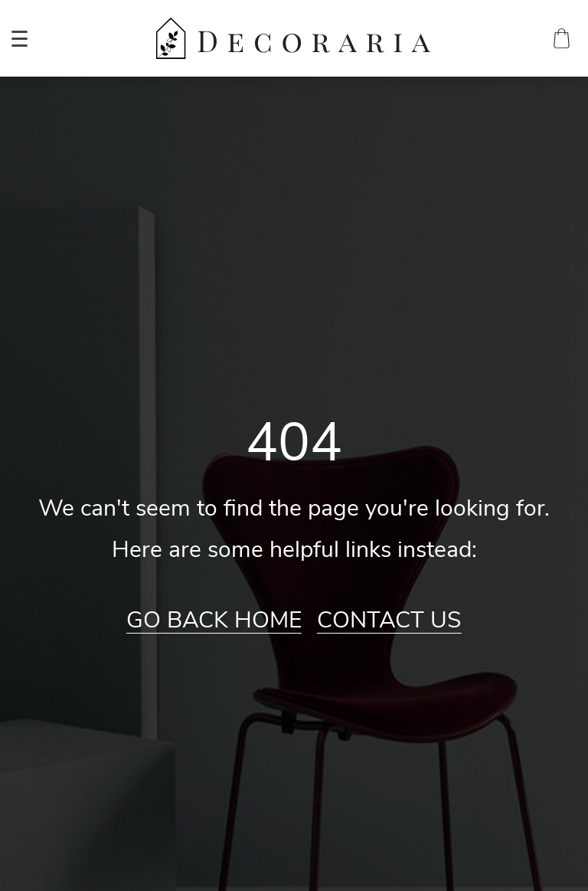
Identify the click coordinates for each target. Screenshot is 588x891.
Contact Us (389, 621)
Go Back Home (214, 621)
